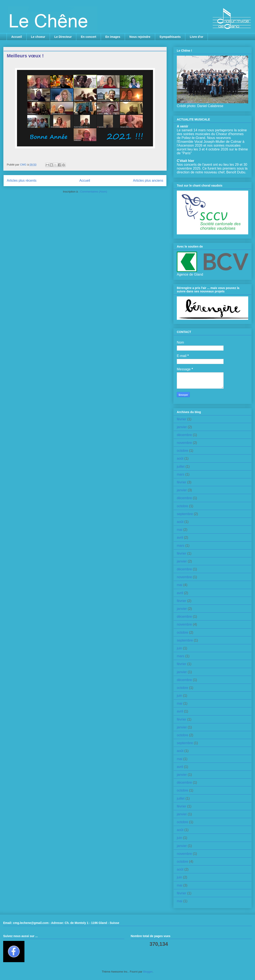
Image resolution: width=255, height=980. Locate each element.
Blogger (148, 972)
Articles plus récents (22, 181)
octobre (182, 451)
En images (113, 37)
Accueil (17, 37)
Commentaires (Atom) (94, 192)
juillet (181, 467)
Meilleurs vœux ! (25, 56)
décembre (184, 435)
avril (180, 537)
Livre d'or (196, 37)
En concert (88, 37)
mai (180, 530)
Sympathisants (170, 37)
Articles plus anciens (148, 181)
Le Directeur (63, 37)
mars (181, 474)
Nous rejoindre (140, 37)
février (181, 419)
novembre (184, 443)
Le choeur (38, 37)
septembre (185, 514)
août (180, 458)
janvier (182, 427)
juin (179, 648)
